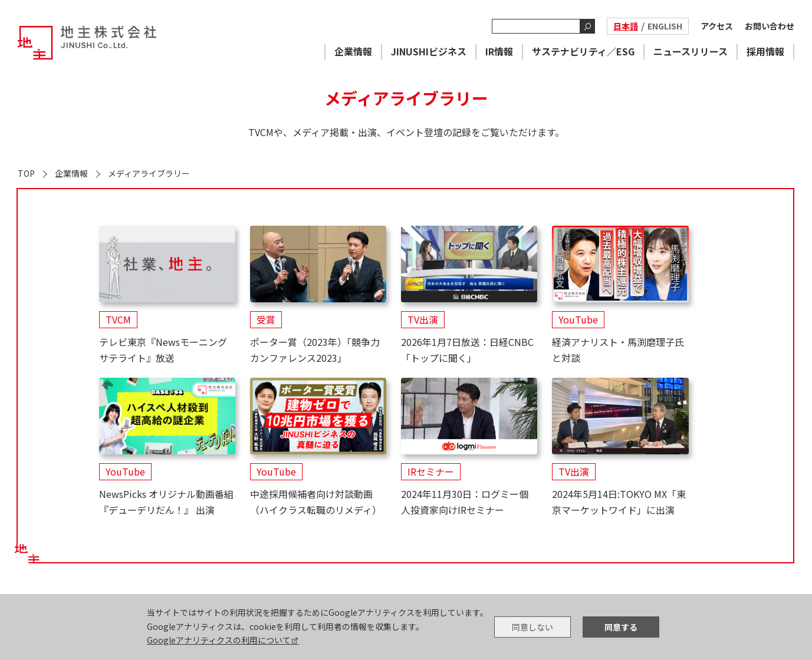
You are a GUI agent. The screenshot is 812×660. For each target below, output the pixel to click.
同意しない (532, 627)
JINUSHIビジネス (429, 51)
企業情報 (353, 51)
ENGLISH (665, 26)
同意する (621, 627)
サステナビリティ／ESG (583, 51)
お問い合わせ (770, 26)
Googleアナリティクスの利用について (219, 640)
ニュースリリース (691, 51)
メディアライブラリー (149, 173)
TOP (26, 173)
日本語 (626, 26)
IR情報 (499, 51)
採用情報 (765, 51)
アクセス (717, 26)
